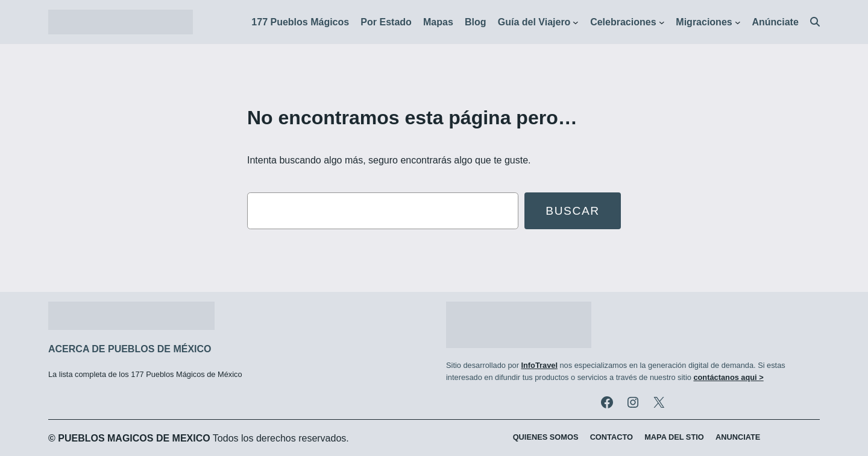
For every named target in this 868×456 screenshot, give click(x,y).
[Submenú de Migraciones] (738, 22)
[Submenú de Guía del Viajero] (576, 22)
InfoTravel (539, 365)
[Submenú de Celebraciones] (662, 22)
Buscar (573, 211)
